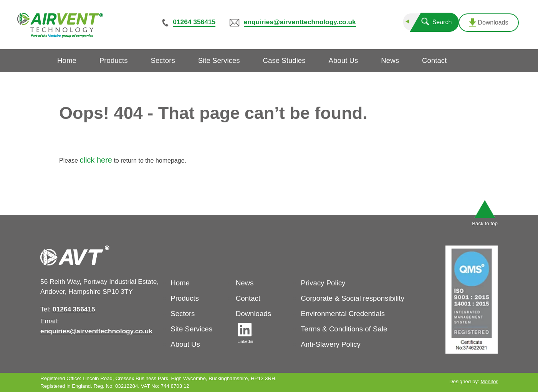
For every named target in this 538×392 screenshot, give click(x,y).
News (245, 283)
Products (185, 298)
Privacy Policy (323, 283)
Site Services (191, 329)
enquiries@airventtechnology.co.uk (300, 22)
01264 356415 (194, 22)
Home (180, 283)
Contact (248, 298)
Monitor (489, 381)
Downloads (489, 23)
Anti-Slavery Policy (331, 344)
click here (96, 160)
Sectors (183, 314)
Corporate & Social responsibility (353, 298)
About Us (185, 344)
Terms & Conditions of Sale (344, 329)
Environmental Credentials (343, 314)
